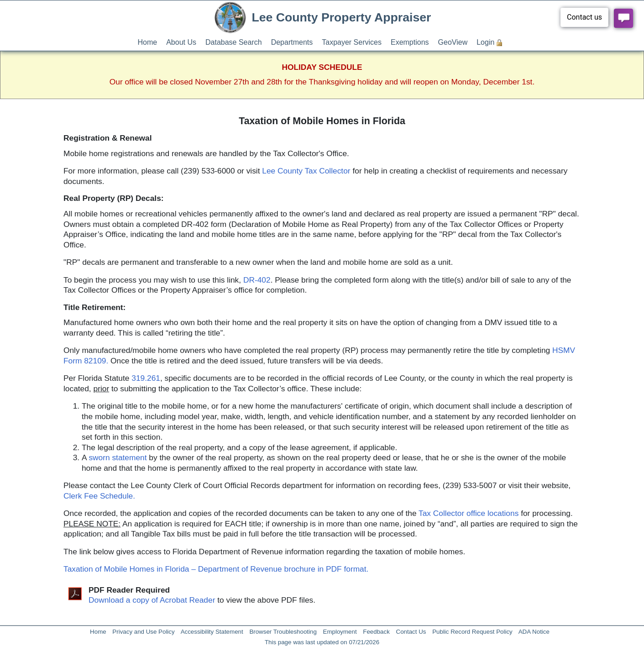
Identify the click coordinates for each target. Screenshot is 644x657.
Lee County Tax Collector (306, 171)
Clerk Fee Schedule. (99, 496)
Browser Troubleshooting (283, 632)
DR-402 (257, 280)
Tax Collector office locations (469, 513)
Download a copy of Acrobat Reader (152, 600)
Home (148, 42)
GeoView (453, 42)
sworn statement (118, 457)
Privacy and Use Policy (143, 632)
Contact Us (411, 632)
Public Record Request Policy (472, 632)
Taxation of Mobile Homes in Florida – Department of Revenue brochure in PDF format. (216, 569)
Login (485, 42)
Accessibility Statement (212, 632)
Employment (340, 632)
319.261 (146, 378)
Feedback (376, 632)
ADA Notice (534, 632)
